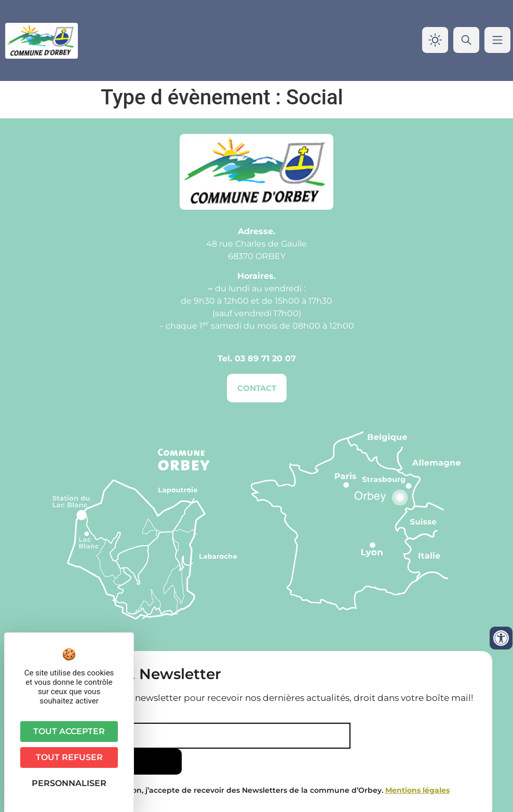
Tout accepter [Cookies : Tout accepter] (69, 731)
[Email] (191, 736)
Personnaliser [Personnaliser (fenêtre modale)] (69, 783)
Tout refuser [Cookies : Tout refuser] (69, 757)
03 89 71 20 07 (265, 358)
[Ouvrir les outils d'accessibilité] (501, 638)
